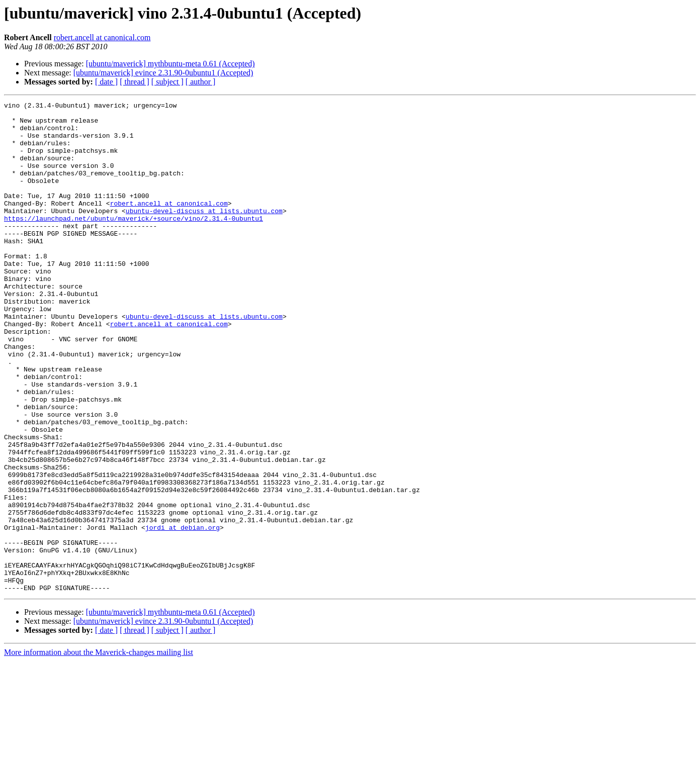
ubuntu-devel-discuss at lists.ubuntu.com (204, 233)
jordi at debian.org (183, 613)
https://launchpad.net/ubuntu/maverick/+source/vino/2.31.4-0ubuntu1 (134, 242)
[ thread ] (135, 82)
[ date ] (106, 82)
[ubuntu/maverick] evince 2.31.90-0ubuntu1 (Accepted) (163, 73)
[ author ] (201, 82)
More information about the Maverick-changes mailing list (99, 750)
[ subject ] (167, 82)
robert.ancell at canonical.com (102, 37)
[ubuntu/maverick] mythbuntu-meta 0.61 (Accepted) (170, 64)
